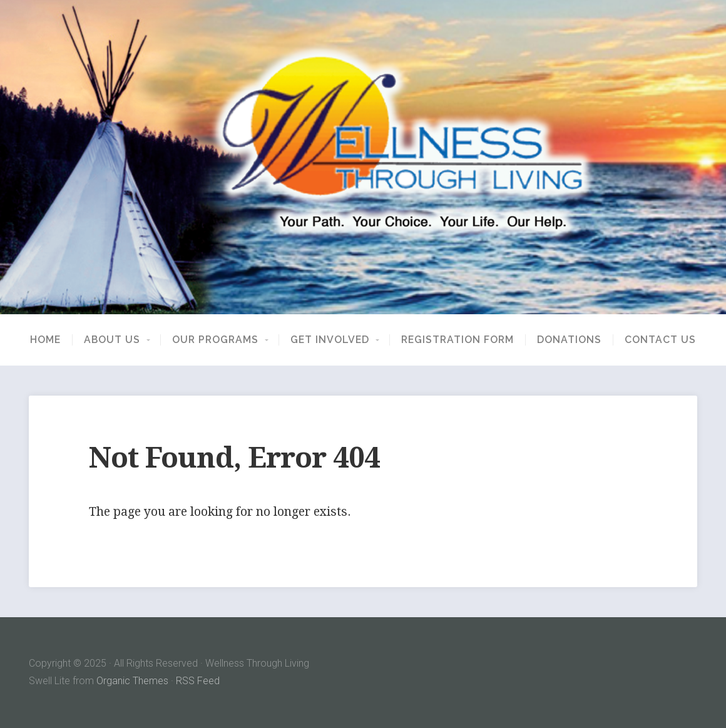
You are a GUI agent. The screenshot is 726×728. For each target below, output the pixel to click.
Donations (569, 340)
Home (45, 340)
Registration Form (458, 340)
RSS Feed (198, 681)
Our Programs (215, 340)
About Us (112, 340)
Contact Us (660, 340)
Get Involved (330, 340)
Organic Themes (132, 681)
